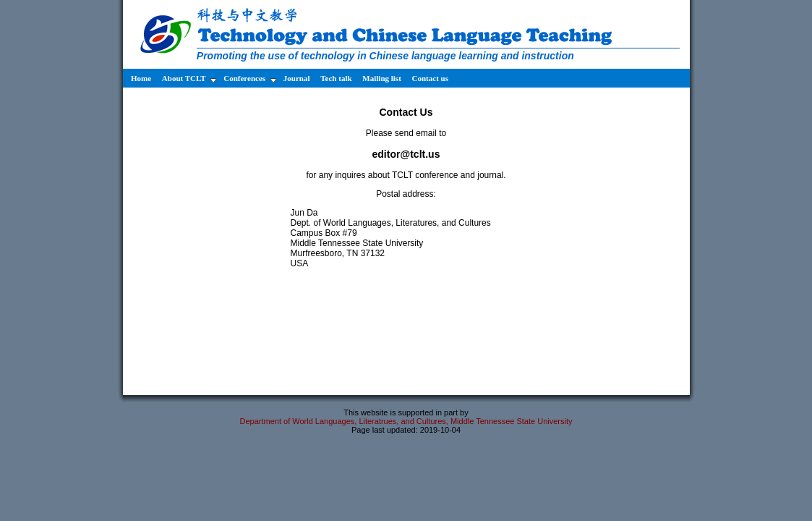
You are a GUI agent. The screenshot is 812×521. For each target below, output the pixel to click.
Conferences (250, 79)
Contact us (430, 78)
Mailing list (383, 78)
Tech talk (337, 78)
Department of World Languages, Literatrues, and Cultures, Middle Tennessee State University (406, 421)
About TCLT (189, 79)
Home (140, 78)
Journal (298, 78)
